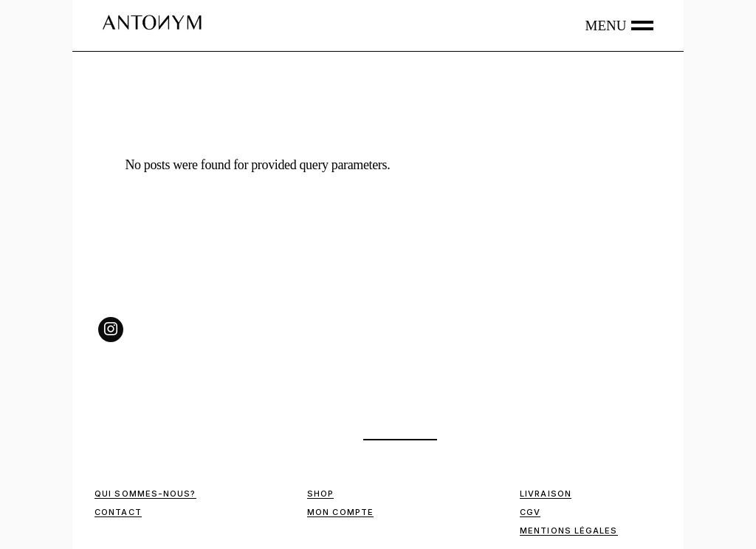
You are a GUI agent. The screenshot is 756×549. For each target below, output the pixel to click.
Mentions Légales (569, 531)
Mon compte (340, 512)
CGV (530, 512)
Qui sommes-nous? (145, 494)
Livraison (546, 494)
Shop (320, 494)
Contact (118, 512)
